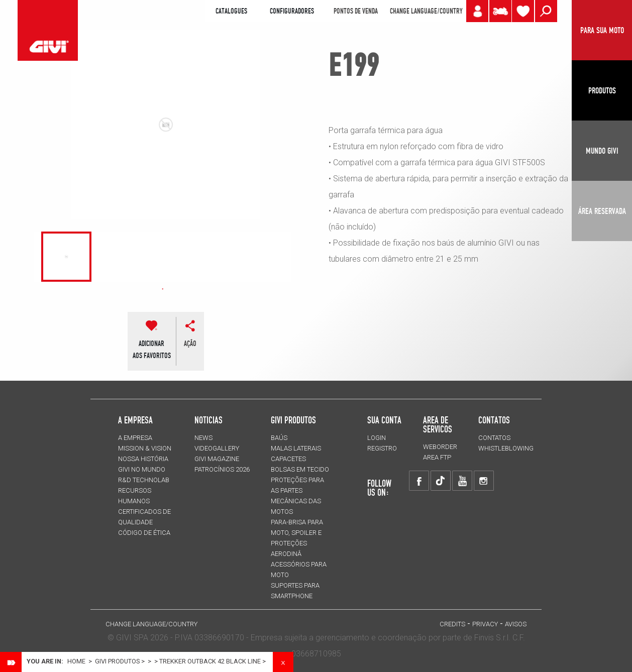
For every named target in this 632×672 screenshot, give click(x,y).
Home (76, 661)
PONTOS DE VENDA (356, 11)
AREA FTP (437, 457)
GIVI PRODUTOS (293, 420)
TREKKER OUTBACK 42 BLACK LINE (210, 661)
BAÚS (279, 438)
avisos (516, 624)
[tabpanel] (67, 257)
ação (190, 344)
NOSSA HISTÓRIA (143, 459)
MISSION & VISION (145, 448)
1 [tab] (163, 289)
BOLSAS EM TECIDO (300, 469)
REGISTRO (382, 448)
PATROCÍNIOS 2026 (222, 469)
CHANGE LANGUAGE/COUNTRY (426, 11)
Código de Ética (144, 533)
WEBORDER (440, 447)
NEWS (203, 438)
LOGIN (377, 438)
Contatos (494, 438)
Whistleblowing (506, 448)
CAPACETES (288, 459)
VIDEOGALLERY (217, 448)
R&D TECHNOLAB (144, 480)
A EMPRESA (135, 438)
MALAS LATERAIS (296, 448)
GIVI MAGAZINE (217, 459)
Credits (452, 624)
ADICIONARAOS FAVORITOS (152, 350)
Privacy (485, 624)
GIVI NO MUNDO (142, 469)
